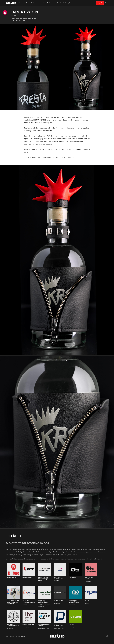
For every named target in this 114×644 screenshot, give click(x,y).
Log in (100, 3)
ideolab (14, 16)
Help (107, 3)
